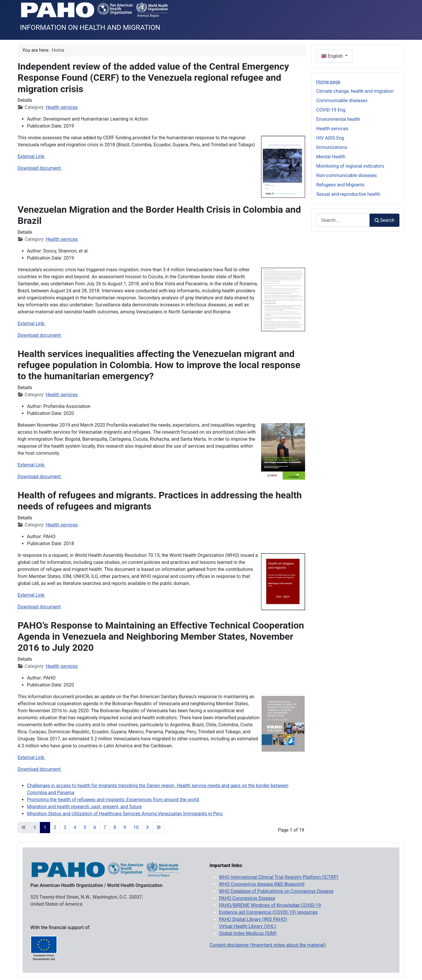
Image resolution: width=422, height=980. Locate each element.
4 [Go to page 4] (75, 827)
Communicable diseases (342, 101)
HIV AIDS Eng (330, 138)
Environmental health (338, 119)
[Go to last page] (159, 828)
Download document (40, 168)
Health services (62, 107)
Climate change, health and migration (355, 91)
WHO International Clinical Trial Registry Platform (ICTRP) (279, 877)
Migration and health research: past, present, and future (84, 807)
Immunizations (332, 147)
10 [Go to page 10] (136, 827)
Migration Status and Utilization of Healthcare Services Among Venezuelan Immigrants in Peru (125, 814)
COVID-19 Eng (331, 110)
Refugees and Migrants (340, 185)
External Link (32, 156)
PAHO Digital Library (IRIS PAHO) (253, 919)
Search (384, 220)
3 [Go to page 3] (65, 827)
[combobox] (343, 220)
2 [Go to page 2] (55, 827)
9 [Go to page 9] (125, 827)
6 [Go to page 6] (95, 827)
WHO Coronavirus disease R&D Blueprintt (262, 884)
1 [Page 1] (45, 827)
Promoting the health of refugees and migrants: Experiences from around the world (113, 800)
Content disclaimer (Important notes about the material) (268, 945)
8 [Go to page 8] (115, 827)
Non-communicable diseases (347, 175)
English (333, 56)
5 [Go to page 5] (85, 827)
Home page (328, 82)
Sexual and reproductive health (348, 194)
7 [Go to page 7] (105, 827)
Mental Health (331, 157)
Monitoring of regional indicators (350, 166)
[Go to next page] (147, 828)
